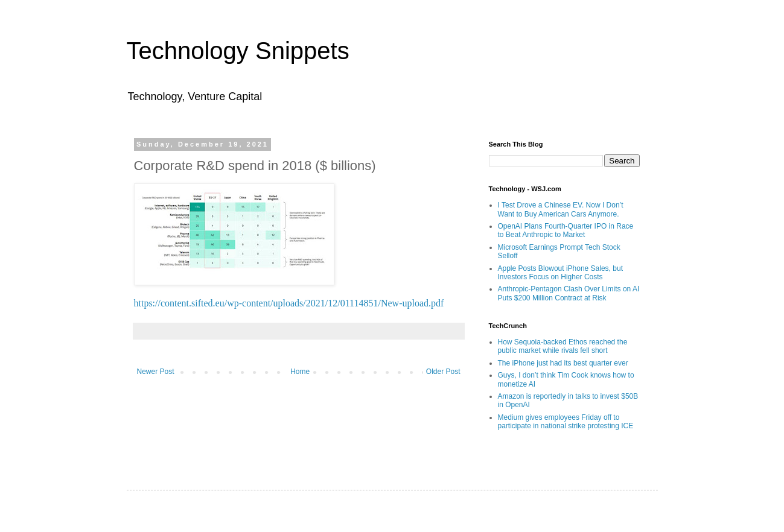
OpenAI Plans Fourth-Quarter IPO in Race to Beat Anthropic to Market (566, 230)
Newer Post (156, 372)
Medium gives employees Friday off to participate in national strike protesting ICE (566, 422)
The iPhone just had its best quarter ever (563, 363)
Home (300, 372)
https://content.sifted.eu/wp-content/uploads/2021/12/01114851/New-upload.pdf (289, 303)
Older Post (443, 372)
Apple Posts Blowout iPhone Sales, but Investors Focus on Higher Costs (560, 273)
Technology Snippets (238, 51)
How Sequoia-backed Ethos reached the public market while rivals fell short (563, 346)
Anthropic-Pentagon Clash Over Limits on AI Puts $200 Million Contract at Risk (569, 293)
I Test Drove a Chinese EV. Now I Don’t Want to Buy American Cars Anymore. (561, 209)
